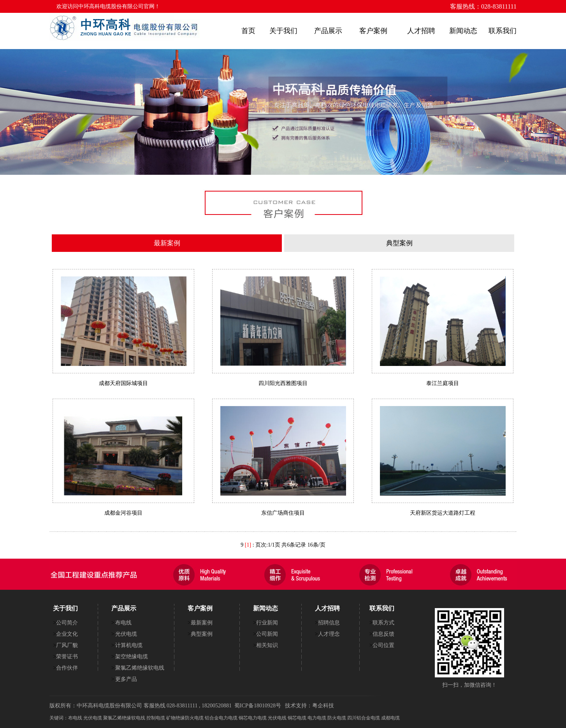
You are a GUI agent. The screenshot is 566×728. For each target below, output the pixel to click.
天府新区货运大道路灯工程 (443, 513)
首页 (248, 31)
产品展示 (328, 31)
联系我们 (503, 31)
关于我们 (283, 31)
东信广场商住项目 (283, 513)
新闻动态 (463, 31)
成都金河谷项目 (123, 513)
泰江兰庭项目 (443, 383)
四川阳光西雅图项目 (283, 383)
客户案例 (373, 31)
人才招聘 (421, 31)
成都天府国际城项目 (123, 383)
